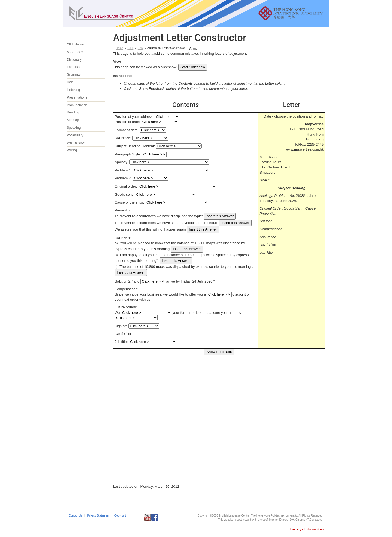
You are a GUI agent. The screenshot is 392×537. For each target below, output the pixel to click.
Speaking (74, 128)
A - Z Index (75, 52)
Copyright (120, 516)
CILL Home (75, 44)
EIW (140, 48)
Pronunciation (77, 105)
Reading (73, 112)
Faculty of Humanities (307, 529)
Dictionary (74, 60)
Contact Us (76, 516)
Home (120, 48)
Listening (73, 90)
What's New (76, 143)
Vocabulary (75, 135)
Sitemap (73, 120)
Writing (72, 150)
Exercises (74, 67)
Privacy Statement (98, 516)
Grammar (74, 75)
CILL (130, 48)
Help (70, 82)
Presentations (77, 97)
